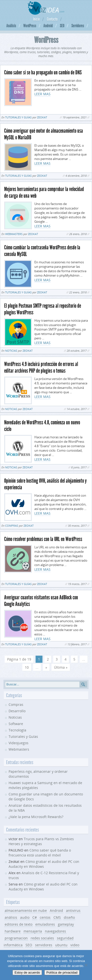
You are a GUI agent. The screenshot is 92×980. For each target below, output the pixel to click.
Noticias (11, 351)
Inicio (36, 19)
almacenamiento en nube (26, 910)
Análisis (11, 26)
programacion (16, 938)
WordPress (30, 26)
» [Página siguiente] (46, 667)
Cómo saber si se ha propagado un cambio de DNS (43, 72)
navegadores (55, 931)
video (75, 945)
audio (25, 917)
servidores (44, 945)
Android (48, 26)
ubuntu (61, 945)
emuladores (45, 924)
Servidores (78, 26)
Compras (12, 526)
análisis (11, 917)
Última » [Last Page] (61, 667)
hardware (13, 931)
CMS (57, 917)
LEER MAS (42, 94)
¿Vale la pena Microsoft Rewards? (36, 817)
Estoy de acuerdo (27, 972)
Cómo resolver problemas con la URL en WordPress (43, 539)
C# (35, 917)
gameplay (66, 924)
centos (45, 917)
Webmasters (14, 234)
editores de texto (19, 924)
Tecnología (17, 730)
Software (16, 724)
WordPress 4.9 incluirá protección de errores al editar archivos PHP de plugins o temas (41, 367)
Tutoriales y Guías (18, 117)
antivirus (73, 910)
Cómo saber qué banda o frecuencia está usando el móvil (40, 853)
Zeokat (42, 117)
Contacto (52, 19)
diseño (69, 917)
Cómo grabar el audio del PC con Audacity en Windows (43, 887)
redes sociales (42, 938)
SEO (62, 26)
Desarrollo (17, 711)
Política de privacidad (62, 972)
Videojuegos (19, 743)
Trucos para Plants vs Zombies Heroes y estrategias (41, 841)
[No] (86, 965)
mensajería (33, 931)
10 (27, 667)
